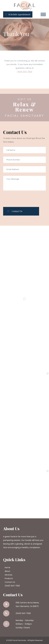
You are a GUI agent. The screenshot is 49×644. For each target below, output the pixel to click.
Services (8, 575)
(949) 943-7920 (25, 72)
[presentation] (23, 199)
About (7, 571)
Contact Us (10, 582)
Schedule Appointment (18, 14)
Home (7, 568)
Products (9, 578)
